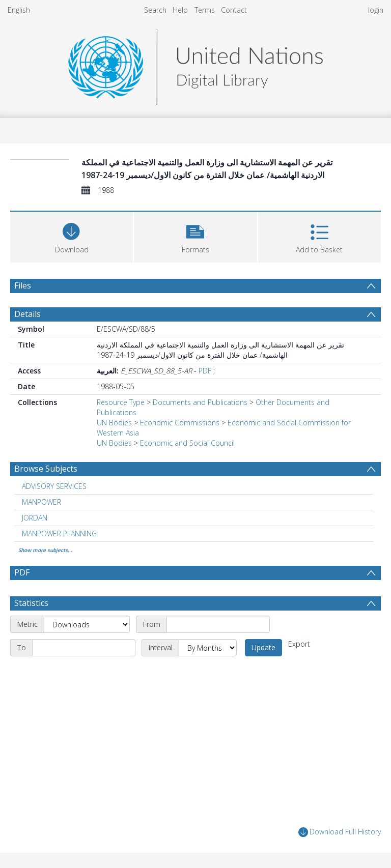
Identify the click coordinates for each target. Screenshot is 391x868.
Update (263, 647)
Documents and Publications (200, 402)
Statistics (31, 603)
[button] (195, 236)
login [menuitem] (376, 10)
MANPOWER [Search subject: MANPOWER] (41, 502)
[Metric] (87, 624)
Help (180, 10)
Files (23, 285)
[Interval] (208, 648)
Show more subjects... (45, 550)
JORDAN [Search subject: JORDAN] (35, 518)
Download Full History (340, 832)
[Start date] (218, 624)
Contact (234, 10)
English (19, 10)
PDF (205, 371)
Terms (205, 10)
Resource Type (121, 402)
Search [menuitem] (155, 10)
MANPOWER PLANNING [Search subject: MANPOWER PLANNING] (59, 533)
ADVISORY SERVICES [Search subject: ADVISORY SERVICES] (54, 486)
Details (27, 314)
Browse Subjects (46, 469)
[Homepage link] (195, 64)
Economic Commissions (180, 423)
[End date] (84, 648)
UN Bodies (114, 423)
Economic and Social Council (187, 443)
